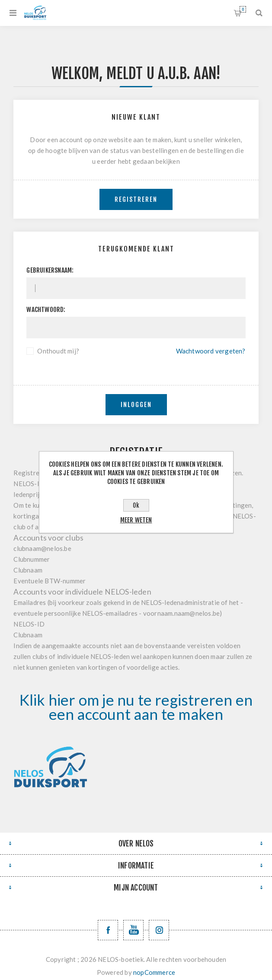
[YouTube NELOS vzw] (133, 930)
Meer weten (136, 520)
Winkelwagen (243, 9)
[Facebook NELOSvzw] (108, 930)
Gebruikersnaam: (50, 270)
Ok (136, 505)
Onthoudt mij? (58, 351)
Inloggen (136, 405)
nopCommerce (154, 972)
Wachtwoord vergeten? (211, 351)
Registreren (136, 199)
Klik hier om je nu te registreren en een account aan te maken (136, 707)
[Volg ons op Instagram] (159, 930)
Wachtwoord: (46, 310)
